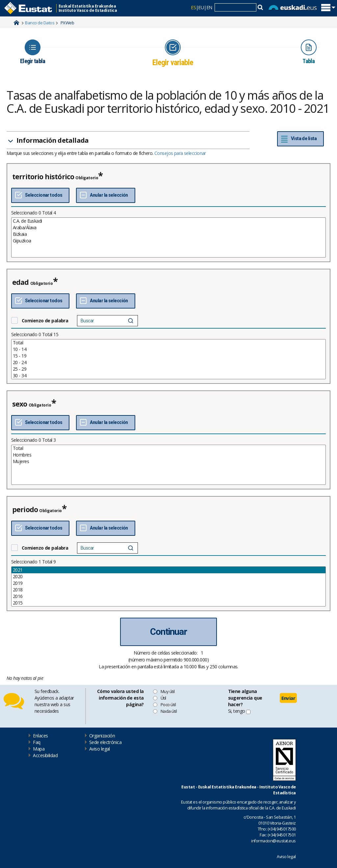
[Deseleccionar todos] (105, 195)
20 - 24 (168, 362)
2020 (168, 577)
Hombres (168, 455)
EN (209, 7)
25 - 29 (168, 369)
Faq (37, 742)
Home (16, 23)
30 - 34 (168, 376)
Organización (102, 736)
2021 (168, 570)
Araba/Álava (168, 228)
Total (168, 343)
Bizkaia (168, 234)
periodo (25, 509)
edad (21, 282)
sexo (20, 404)
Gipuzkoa (168, 241)
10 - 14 (168, 349)
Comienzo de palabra (45, 321)
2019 (168, 583)
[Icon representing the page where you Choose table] (33, 52)
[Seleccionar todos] (40, 195)
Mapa (39, 749)
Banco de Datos (40, 23)
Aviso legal (100, 749)
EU (201, 7)
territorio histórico (43, 177)
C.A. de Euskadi (168, 221)
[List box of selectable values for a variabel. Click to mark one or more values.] (168, 237)
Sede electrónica (105, 742)
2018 (168, 590)
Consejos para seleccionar (180, 153)
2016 (168, 596)
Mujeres (168, 461)
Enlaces (40, 736)
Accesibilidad (45, 755)
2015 (168, 603)
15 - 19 (168, 356)
